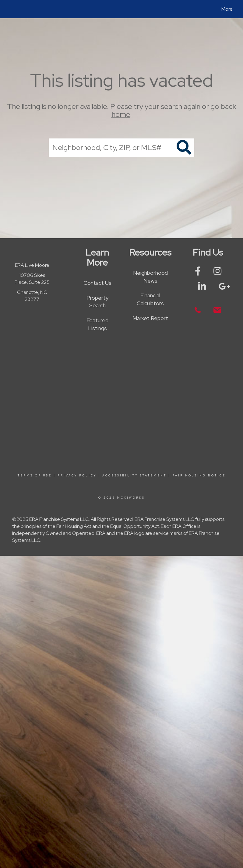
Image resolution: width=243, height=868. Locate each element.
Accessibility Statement (134, 476)
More (227, 9)
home (121, 115)
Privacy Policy (77, 476)
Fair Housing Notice (199, 476)
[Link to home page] (11, 9)
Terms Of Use (35, 476)
